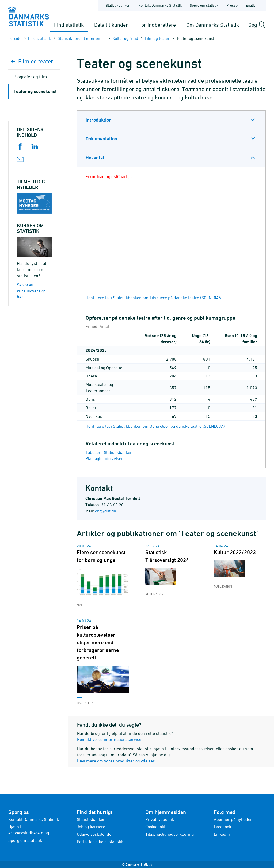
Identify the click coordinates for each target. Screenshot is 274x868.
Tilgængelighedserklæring (170, 834)
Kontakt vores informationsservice (109, 739)
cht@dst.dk (106, 511)
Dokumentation (101, 139)
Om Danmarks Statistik (213, 25)
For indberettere (157, 25)
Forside (15, 38)
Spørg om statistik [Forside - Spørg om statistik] (204, 5)
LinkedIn (222, 834)
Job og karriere (91, 827)
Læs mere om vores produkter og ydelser (116, 761)
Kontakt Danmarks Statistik (34, 819)
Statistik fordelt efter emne (82, 38)
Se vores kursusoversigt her (31, 291)
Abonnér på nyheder (233, 819)
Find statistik (69, 25)
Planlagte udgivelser (104, 458)
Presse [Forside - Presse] (232, 5)
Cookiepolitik (157, 827)
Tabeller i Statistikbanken (109, 452)
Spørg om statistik (25, 840)
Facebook (222, 827)
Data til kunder (111, 25)
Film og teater (157, 38)
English (252, 5)
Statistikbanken (118, 5)
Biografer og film (30, 77)
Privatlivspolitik (160, 819)
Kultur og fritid (125, 38)
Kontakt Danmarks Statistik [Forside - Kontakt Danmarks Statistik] (160, 5)
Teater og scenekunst (35, 91)
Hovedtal (95, 158)
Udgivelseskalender (95, 834)
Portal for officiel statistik (100, 842)
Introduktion (99, 120)
